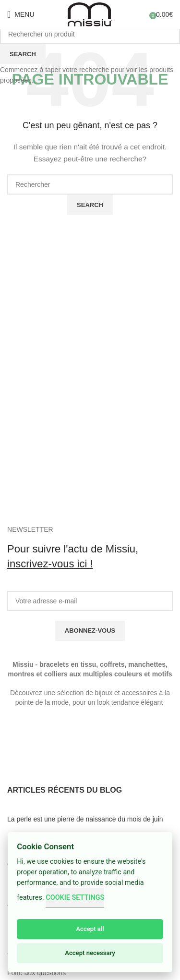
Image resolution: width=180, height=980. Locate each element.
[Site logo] (90, 14)
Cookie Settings (75, 898)
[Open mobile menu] (21, 14)
